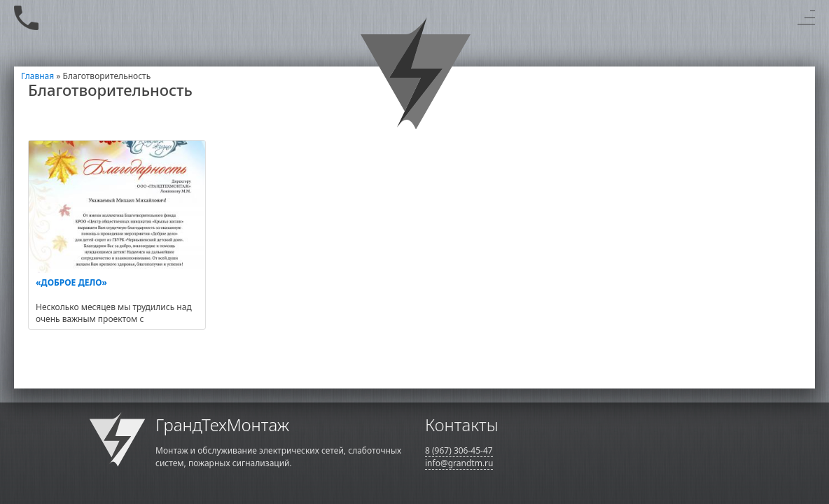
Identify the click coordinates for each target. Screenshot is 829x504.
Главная (37, 76)
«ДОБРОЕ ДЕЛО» (71, 282)
